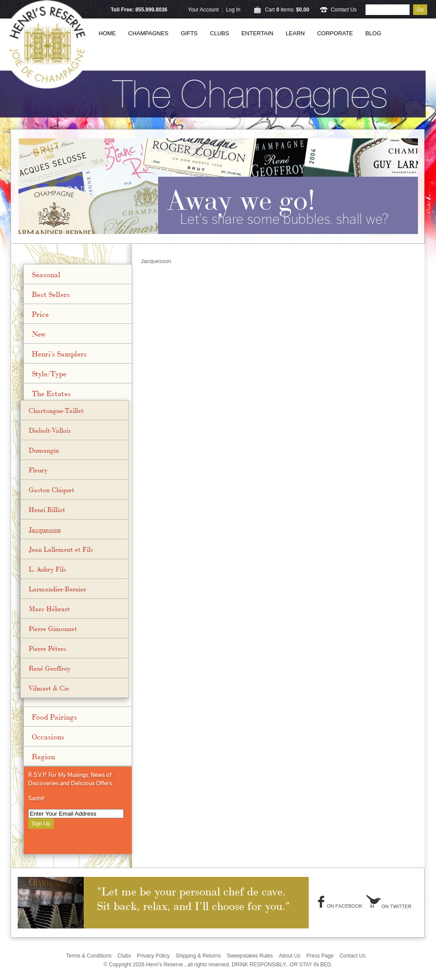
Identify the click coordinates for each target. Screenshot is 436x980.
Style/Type (49, 373)
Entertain (257, 33)
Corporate (335, 33)
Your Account (203, 10)
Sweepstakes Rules (250, 956)
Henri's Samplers (59, 353)
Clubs (220, 33)
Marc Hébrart (49, 609)
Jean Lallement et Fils (61, 549)
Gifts (189, 33)
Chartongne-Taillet (56, 410)
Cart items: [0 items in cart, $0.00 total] (287, 10)
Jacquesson (45, 529)
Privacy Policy (153, 956)
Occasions (48, 736)
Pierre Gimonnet (53, 628)
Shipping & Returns (198, 956)
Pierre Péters (47, 648)
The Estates (51, 393)
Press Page (320, 956)
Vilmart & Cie (49, 688)
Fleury (38, 470)
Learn (295, 33)
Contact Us (344, 10)
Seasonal (46, 274)
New (39, 334)
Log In (233, 10)
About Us (290, 956)
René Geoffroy (50, 668)
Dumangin (44, 450)
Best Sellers (51, 294)
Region (43, 756)
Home (107, 33)
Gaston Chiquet (52, 490)
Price (40, 314)
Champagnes (148, 33)
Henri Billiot (47, 509)
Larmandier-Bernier (57, 589)
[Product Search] (388, 10)
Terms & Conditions (89, 956)
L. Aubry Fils (47, 569)
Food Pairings (54, 716)
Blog (373, 33)
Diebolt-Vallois (50, 430)
